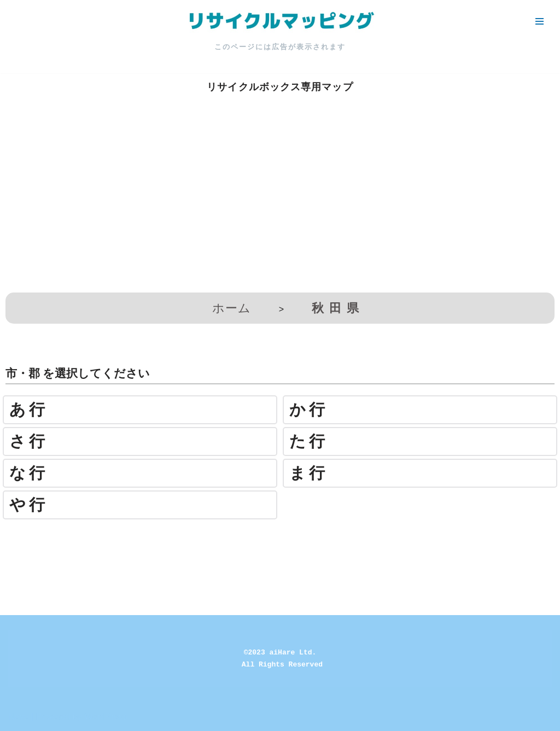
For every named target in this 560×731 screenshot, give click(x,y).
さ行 (29, 441)
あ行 (29, 410)
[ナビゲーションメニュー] (539, 21)
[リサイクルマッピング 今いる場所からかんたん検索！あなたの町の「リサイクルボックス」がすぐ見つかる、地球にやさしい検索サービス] (280, 21)
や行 (29, 505)
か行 (309, 410)
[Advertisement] (280, 205)
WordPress (106, 717)
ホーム (232, 308)
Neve (18, 717)
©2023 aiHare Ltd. (280, 653)
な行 (29, 473)
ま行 (309, 473)
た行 (309, 441)
